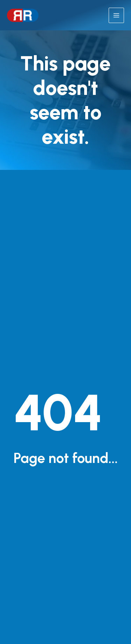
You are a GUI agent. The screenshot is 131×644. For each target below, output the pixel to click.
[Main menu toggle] (116, 15)
